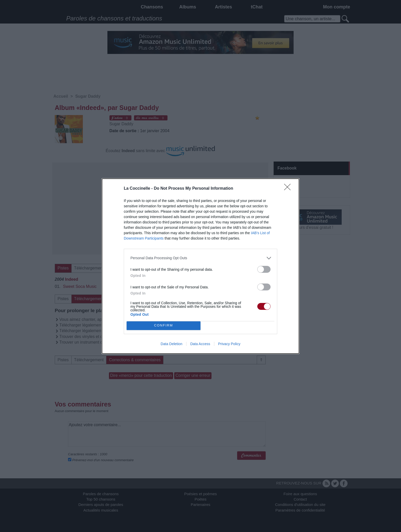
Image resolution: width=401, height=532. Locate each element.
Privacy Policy (229, 344)
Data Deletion (171, 344)
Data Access (200, 344)
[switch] (264, 269)
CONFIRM (164, 325)
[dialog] (201, 266)
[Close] (289, 189)
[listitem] (201, 258)
